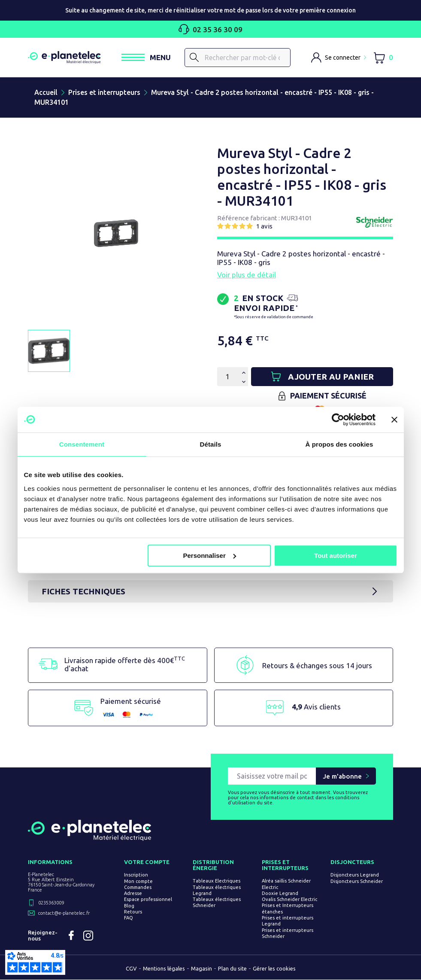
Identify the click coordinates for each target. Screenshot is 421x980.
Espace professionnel (148, 900)
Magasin (201, 969)
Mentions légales (164, 969)
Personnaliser (210, 555)
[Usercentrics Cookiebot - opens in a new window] (338, 420)
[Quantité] (227, 377)
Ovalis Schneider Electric (289, 900)
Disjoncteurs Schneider (357, 881)
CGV (131, 969)
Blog (129, 906)
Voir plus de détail (247, 275)
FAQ (129, 918)
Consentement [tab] (82, 444)
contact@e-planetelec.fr (64, 913)
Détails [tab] (211, 444)
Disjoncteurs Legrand (355, 875)
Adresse (133, 894)
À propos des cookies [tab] (339, 444)
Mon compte (138, 881)
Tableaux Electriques (217, 881)
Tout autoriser (336, 555)
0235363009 (51, 903)
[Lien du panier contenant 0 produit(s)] (383, 58)
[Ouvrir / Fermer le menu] (146, 57)
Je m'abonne (342, 776)
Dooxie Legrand (280, 893)
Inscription (136, 875)
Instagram (88, 936)
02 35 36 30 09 (210, 29)
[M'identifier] (339, 58)
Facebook (71, 936)
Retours (133, 912)
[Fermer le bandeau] (394, 420)
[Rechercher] (238, 58)
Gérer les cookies (274, 969)
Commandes (138, 887)
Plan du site (232, 969)
